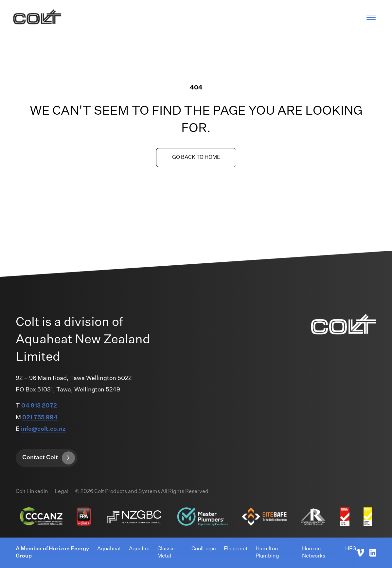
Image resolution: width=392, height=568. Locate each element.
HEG (351, 549)
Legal (62, 492)
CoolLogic (204, 549)
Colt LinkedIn (32, 492)
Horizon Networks (314, 553)
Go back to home (196, 158)
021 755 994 (40, 418)
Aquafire (139, 549)
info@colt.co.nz (43, 429)
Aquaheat (109, 549)
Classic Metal (166, 553)
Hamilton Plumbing (267, 553)
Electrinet (236, 549)
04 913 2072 (39, 406)
